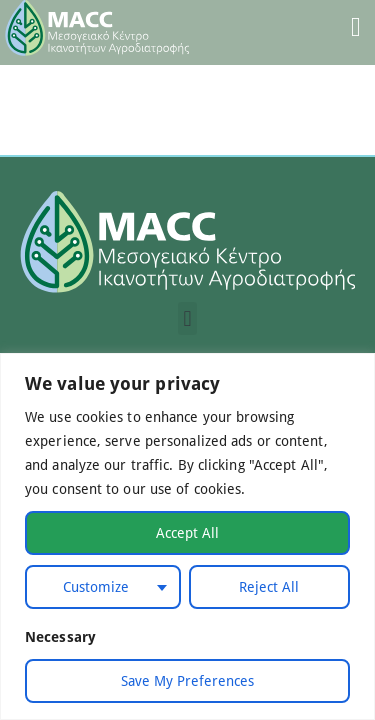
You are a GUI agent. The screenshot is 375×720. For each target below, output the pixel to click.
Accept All (187, 532)
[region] (187, 536)
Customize (96, 586)
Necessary (60, 636)
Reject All (269, 586)
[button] (187, 318)
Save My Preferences (187, 680)
